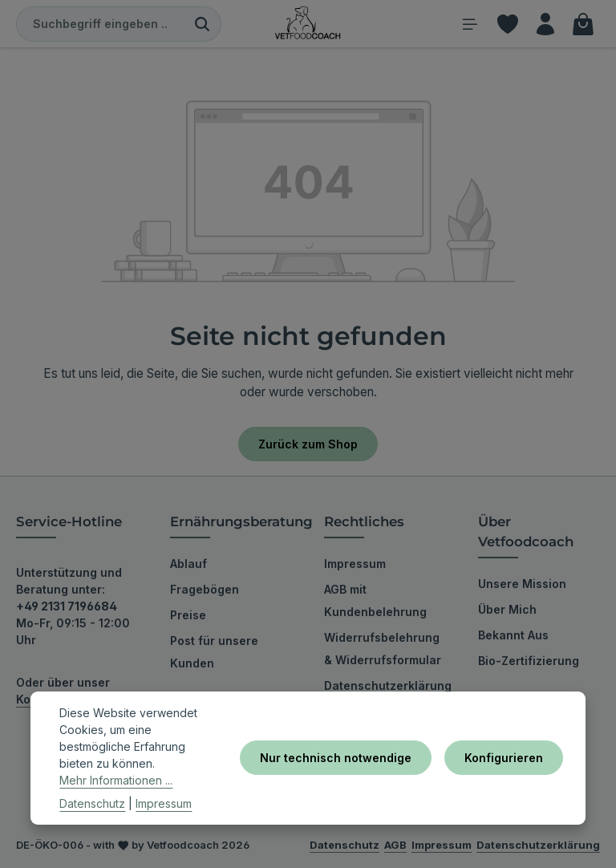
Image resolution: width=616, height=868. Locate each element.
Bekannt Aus (513, 635)
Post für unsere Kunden (214, 652)
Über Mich (507, 609)
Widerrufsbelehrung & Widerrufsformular (383, 649)
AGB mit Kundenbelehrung (375, 600)
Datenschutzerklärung (388, 685)
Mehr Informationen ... (116, 780)
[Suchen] (203, 24)
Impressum (355, 564)
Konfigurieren (504, 758)
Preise (188, 615)
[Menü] (470, 24)
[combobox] (100, 24)
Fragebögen (205, 589)
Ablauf (188, 564)
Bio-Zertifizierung (529, 661)
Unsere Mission (522, 584)
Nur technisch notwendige (336, 758)
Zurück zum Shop (308, 444)
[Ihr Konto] (545, 24)
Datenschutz (92, 803)
